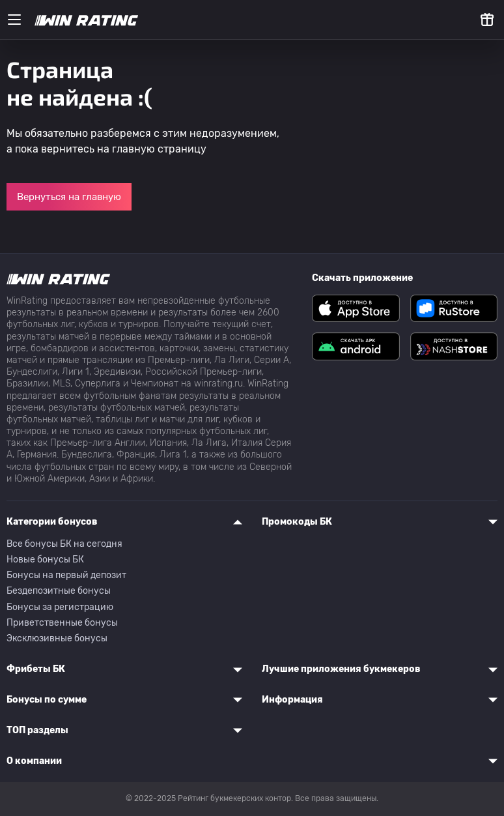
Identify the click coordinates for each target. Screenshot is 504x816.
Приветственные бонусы (62, 623)
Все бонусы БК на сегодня (64, 544)
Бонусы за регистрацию (60, 607)
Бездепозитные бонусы (59, 591)
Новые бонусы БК (45, 560)
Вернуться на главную (69, 197)
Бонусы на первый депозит (66, 575)
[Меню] (14, 20)
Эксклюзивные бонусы (57, 638)
